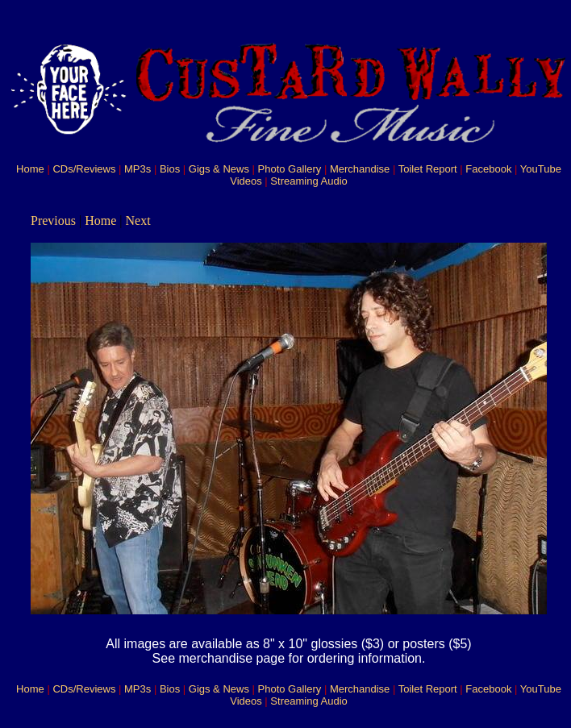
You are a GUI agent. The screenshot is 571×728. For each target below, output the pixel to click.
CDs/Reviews (84, 169)
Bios (170, 169)
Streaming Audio (308, 181)
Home (30, 169)
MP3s (138, 169)
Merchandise (360, 169)
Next (138, 220)
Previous (53, 220)
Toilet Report (428, 169)
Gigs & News (219, 169)
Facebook (488, 169)
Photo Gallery (290, 169)
